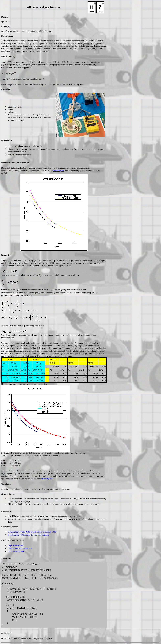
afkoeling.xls (59, 170)
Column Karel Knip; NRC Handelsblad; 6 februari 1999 (32, 532)
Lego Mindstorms (16, 545)
